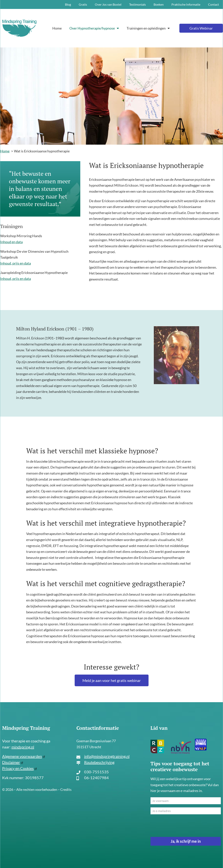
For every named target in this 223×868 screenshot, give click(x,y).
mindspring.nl (23, 747)
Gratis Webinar (201, 28)
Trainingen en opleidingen (148, 28)
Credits (66, 789)
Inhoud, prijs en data (16, 263)
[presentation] (180, 825)
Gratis (83, 4)
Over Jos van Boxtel (108, 4)
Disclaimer (11, 762)
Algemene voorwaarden (22, 756)
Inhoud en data (11, 242)
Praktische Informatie (186, 4)
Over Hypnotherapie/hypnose (94, 28)
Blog (68, 4)
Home (57, 28)
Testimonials (137, 4)
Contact (213, 4)
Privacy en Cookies (18, 768)
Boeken (159, 4)
